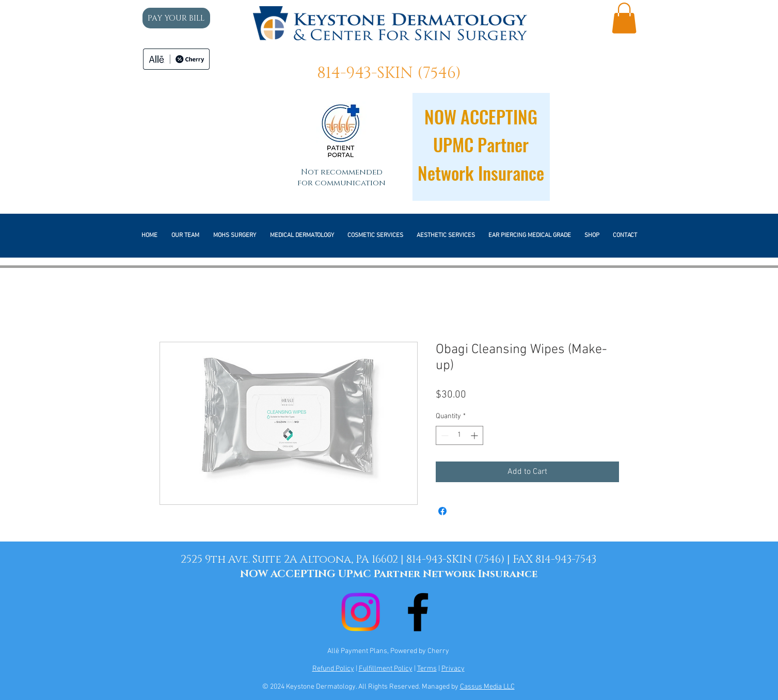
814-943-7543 (566, 560)
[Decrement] (444, 435)
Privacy (453, 669)
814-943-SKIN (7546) (389, 73)
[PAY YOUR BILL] (176, 18)
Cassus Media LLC (487, 687)
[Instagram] (361, 612)
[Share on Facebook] (442, 511)
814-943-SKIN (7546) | (459, 560)
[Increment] (475, 435)
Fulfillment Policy (386, 669)
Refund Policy (333, 669)
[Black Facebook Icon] (418, 612)
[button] (624, 18)
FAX (524, 560)
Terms (427, 669)
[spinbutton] (459, 435)
